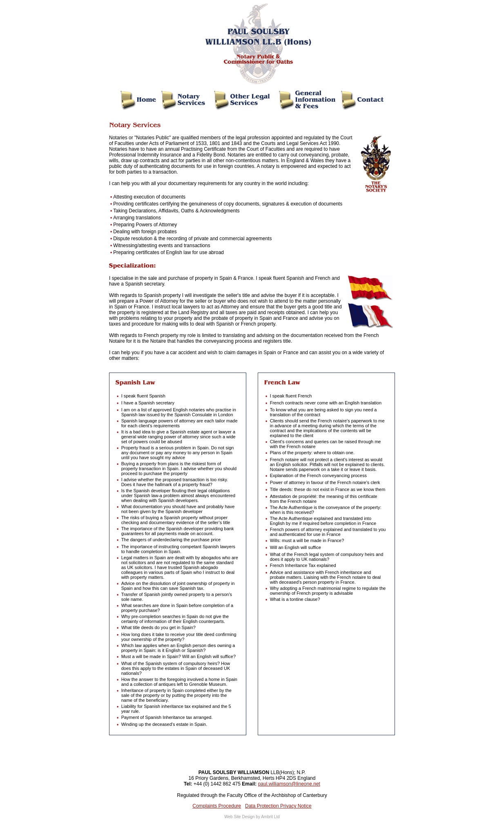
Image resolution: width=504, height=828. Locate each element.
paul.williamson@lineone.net (289, 784)
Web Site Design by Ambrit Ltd (252, 817)
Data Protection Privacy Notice (278, 806)
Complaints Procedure (217, 806)
